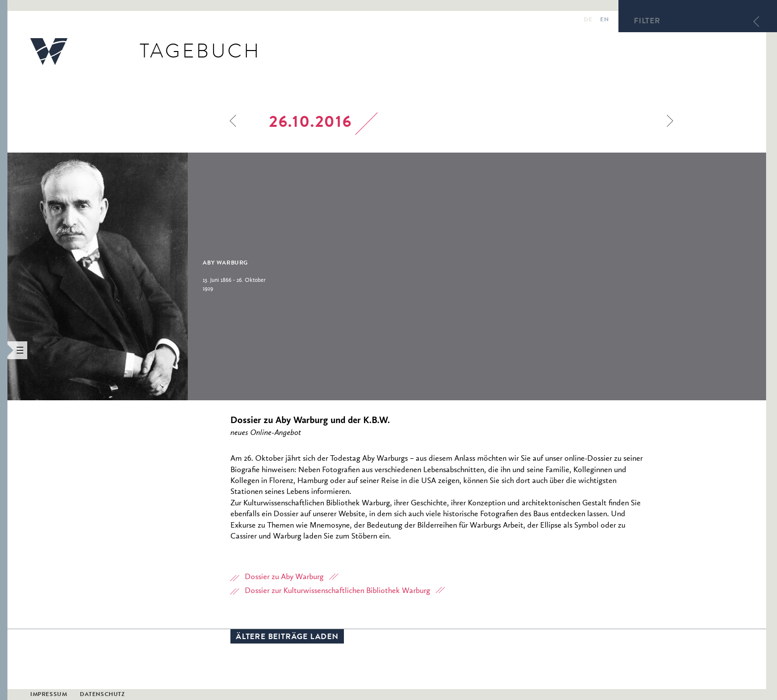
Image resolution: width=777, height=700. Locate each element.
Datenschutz (102, 695)
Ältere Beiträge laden (287, 638)
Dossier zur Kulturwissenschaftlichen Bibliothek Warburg (337, 591)
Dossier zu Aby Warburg (284, 577)
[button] (4, 350)
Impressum (49, 695)
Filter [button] (647, 22)
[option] (165, 276)
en (604, 20)
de (588, 20)
